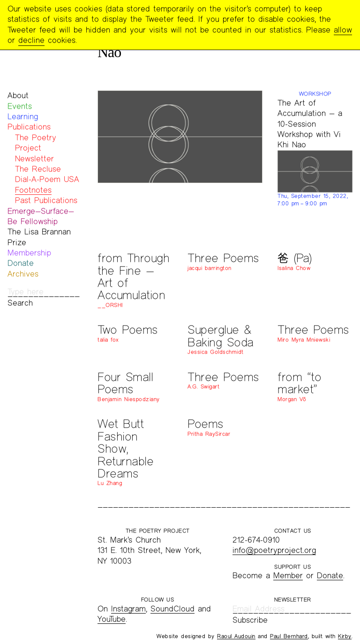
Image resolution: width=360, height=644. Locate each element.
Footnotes (33, 190)
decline (31, 40)
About (18, 95)
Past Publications (46, 200)
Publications (29, 127)
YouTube (112, 619)
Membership (29, 253)
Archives (23, 274)
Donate (21, 263)
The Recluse (38, 169)
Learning (23, 116)
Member (288, 575)
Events (20, 106)
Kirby (345, 636)
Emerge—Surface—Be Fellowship (41, 216)
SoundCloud (172, 609)
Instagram (128, 609)
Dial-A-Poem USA (47, 179)
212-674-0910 (256, 540)
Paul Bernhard (289, 636)
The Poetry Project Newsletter (36, 148)
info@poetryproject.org (274, 550)
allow (343, 30)
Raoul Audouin (236, 636)
